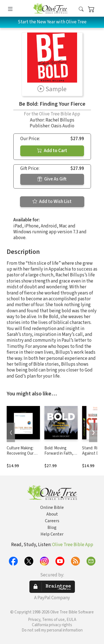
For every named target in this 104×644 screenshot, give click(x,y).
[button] (81, 9)
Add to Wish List (52, 202)
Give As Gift (52, 179)
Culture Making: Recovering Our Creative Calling (20, 453)
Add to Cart (52, 151)
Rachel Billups (60, 120)
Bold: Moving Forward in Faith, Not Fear (59, 453)
